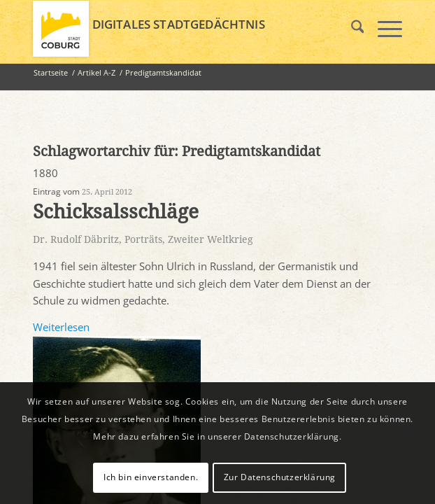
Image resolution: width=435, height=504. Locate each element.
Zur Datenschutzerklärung (280, 477)
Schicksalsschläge (116, 212)
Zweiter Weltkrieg (211, 239)
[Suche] (351, 29)
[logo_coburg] (181, 29)
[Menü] (383, 29)
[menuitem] (351, 29)
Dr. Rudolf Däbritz (76, 239)
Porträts (143, 239)
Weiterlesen (61, 327)
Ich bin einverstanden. (151, 477)
